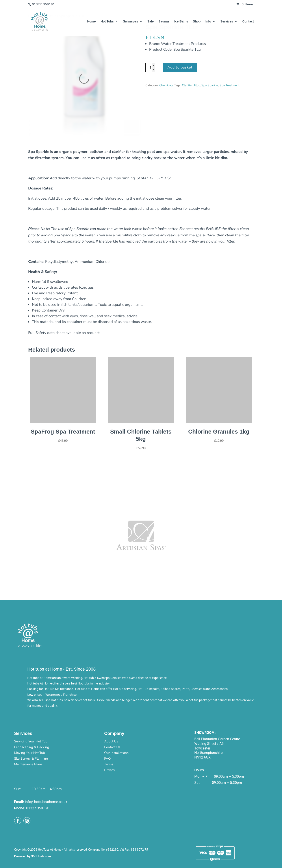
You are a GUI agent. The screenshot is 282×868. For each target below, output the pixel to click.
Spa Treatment (229, 85)
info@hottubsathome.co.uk (46, 802)
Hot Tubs (107, 21)
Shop (197, 21)
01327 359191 (43, 4)
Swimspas (130, 21)
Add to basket (180, 67)
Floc (197, 85)
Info (208, 21)
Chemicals (166, 85)
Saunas (164, 21)
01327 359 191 (38, 808)
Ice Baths (181, 21)
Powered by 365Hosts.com (32, 856)
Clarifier (187, 85)
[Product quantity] (152, 67)
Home (92, 21)
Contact (248, 21)
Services (227, 21)
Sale (151, 21)
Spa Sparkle (210, 85)
